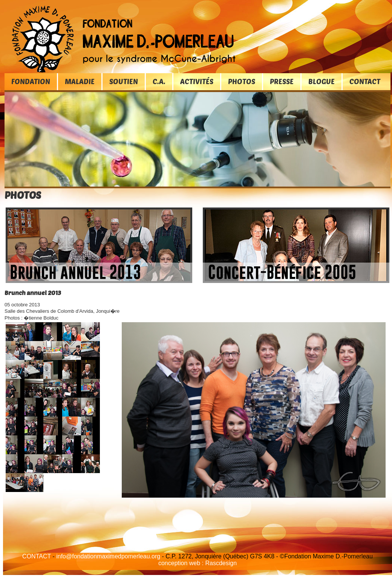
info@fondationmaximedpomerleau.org (108, 556)
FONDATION (31, 81)
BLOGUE (322, 81)
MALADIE (80, 81)
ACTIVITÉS (197, 81)
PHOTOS (242, 81)
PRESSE (282, 81)
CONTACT (365, 81)
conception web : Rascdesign (198, 563)
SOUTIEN (124, 81)
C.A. (159, 81)
